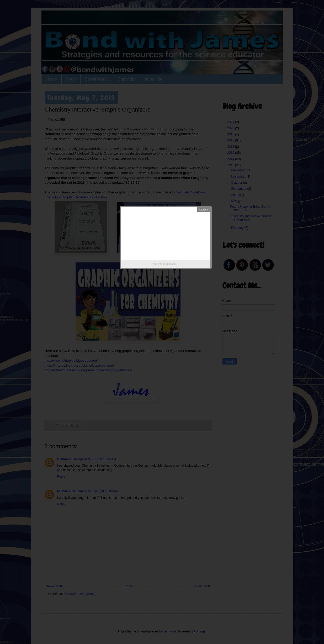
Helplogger (172, 264)
